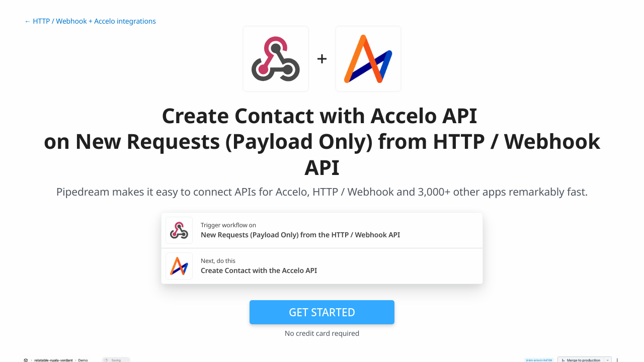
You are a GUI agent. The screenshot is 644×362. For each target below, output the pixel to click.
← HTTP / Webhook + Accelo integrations (90, 21)
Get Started (322, 312)
